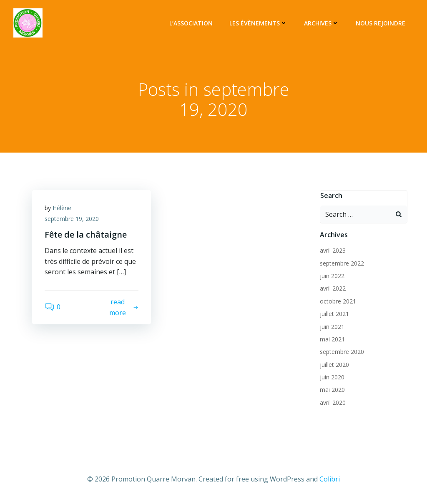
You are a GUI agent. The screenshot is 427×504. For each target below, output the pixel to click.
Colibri (330, 479)
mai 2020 (332, 390)
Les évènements (258, 23)
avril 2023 (333, 250)
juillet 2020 (334, 365)
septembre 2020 (342, 352)
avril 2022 (333, 288)
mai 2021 (332, 339)
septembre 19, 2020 (72, 219)
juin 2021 (332, 327)
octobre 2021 (338, 301)
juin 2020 (332, 377)
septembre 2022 (342, 263)
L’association (191, 23)
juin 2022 (332, 276)
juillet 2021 (334, 314)
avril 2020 (333, 402)
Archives (322, 23)
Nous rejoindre (381, 23)
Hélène (62, 208)
